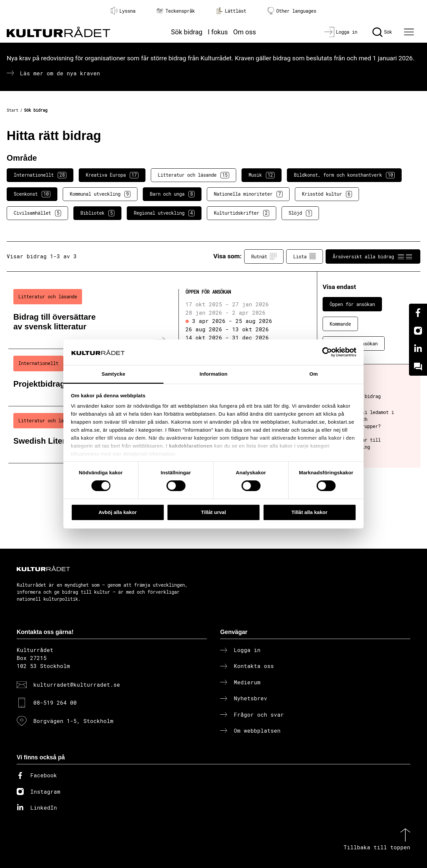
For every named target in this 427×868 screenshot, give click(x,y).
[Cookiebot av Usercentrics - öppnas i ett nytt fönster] (327, 352)
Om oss (245, 32)
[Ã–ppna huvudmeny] (410, 32)
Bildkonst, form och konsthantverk (344, 175)
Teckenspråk (176, 11)
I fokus (218, 32)
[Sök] (382, 32)
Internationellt (40, 175)
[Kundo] (418, 367)
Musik (262, 175)
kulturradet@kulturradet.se (77, 684)
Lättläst (231, 11)
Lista (305, 256)
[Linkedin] (418, 349)
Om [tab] (313, 374)
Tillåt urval (214, 512)
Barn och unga (172, 194)
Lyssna (123, 11)
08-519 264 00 (55, 702)
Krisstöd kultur (327, 194)
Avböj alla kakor (118, 512)
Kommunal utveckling (100, 194)
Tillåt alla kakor (309, 512)
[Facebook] (418, 313)
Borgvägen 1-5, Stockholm (73, 721)
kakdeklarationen (191, 446)
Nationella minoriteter (248, 194)
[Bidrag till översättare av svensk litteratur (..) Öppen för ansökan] (151, 316)
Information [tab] (213, 374)
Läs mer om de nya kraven (60, 73)
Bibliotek (97, 213)
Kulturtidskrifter (242, 213)
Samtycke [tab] (114, 374)
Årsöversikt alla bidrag (373, 256)
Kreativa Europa (112, 175)
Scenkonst (32, 194)
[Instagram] (418, 331)
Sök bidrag (187, 32)
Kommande (340, 324)
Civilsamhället (37, 213)
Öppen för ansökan (352, 304)
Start (13, 110)
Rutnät (264, 256)
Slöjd (300, 213)
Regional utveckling (164, 213)
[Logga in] (341, 32)
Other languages (292, 11)
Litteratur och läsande (193, 175)
